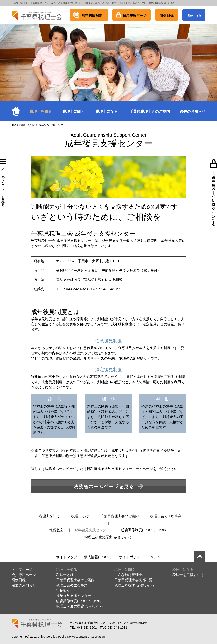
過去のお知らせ (192, 112)
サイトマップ (67, 557)
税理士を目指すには (188, 575)
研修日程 (19, 580)
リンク (156, 557)
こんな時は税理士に (130, 575)
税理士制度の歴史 (109, 537)
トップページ (22, 570)
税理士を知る (41, 112)
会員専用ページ (24, 575)
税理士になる (107, 112)
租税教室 (56, 530)
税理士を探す (135, 585)
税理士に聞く (74, 112)
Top (14, 125)
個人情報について (98, 557)
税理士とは (80, 516)
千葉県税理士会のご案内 (150, 112)
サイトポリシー (131, 557)
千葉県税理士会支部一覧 (133, 580)
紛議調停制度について (144, 530)
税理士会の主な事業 (166, 516)
